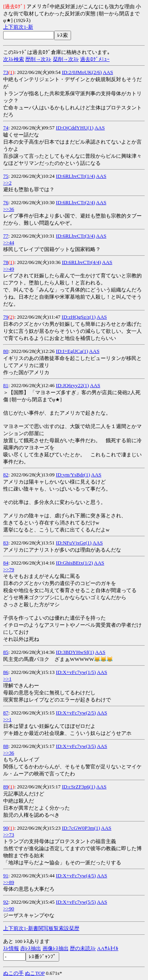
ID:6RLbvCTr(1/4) (76, 176)
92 (6, 902)
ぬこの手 (13, 973)
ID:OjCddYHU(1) (75, 128)
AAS (108, 72)
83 (6, 543)
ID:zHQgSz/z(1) (79, 317)
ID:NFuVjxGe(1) (74, 543)
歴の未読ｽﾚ (83, 948)
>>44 (9, 243)
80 (6, 351)
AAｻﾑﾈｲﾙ (108, 948)
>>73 (9, 835)
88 (6, 746)
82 (6, 475)
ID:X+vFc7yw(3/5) (76, 746)
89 (6, 787)
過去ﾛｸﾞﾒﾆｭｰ (95, 59)
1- (26, 27)
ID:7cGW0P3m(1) (81, 828)
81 (6, 385)
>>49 (9, 269)
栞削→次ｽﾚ (66, 59)
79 (6, 317)
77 (6, 236)
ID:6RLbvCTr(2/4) (76, 202)
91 (6, 876)
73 (6, 72)
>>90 (9, 909)
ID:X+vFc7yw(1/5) (76, 672)
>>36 (9, 209)
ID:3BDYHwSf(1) (75, 652)
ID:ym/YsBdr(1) (73, 475)
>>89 (9, 882)
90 (6, 828)
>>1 (7, 679)
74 (6, 128)
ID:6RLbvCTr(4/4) (81, 262)
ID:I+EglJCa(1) (72, 351)
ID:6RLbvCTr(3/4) (76, 236)
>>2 (7, 183)
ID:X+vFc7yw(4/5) (76, 876)
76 (6, 202)
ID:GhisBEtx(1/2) (75, 563)
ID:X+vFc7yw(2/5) (76, 713)
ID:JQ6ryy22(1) (73, 385)
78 (6, 262)
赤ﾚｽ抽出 (31, 948)
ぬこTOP (35, 973)
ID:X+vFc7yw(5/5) (76, 902)
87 (6, 713)
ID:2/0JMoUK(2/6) (82, 72)
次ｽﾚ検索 (14, 59)
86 (6, 672)
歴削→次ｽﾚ (38, 59)
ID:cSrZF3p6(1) (79, 787)
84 (6, 563)
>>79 (9, 569)
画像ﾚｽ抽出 (56, 948)
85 (6, 652)
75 (6, 176)
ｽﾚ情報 (11, 948)
